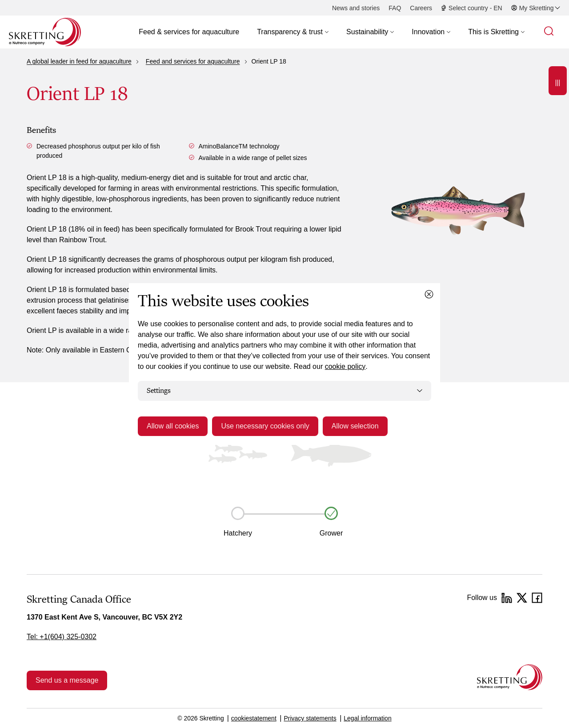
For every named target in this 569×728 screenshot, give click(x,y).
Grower (331, 533)
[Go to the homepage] (510, 677)
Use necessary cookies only (265, 426)
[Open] (558, 81)
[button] (293, 32)
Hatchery (238, 533)
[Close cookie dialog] (429, 294)
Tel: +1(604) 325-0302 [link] (62, 637)
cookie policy (345, 366)
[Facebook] (537, 598)
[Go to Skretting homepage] (45, 32)
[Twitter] (522, 598)
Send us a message (67, 680)
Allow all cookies (173, 426)
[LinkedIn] (507, 598)
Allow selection (355, 426)
